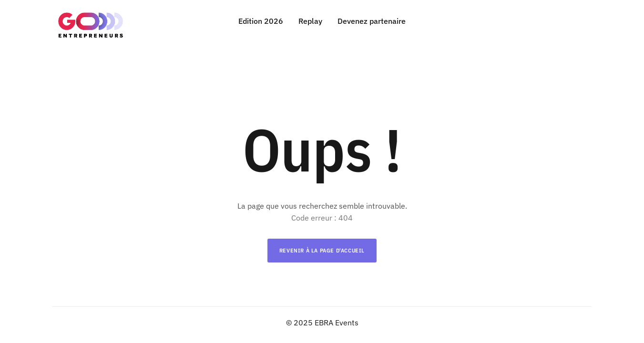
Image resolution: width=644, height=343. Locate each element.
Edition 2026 (261, 21)
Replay (310, 21)
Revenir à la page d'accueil (322, 250)
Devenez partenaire (372, 21)
